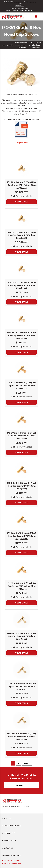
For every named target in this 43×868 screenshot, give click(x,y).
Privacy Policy (9, 841)
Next (27, 763)
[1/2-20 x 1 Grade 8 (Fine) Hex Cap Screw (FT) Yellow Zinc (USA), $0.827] (21, 169)
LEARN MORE (20, 6)
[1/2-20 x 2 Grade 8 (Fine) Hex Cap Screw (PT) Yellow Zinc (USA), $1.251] (21, 369)
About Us (7, 818)
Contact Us (22, 785)
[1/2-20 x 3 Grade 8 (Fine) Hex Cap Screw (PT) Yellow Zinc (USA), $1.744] (21, 570)
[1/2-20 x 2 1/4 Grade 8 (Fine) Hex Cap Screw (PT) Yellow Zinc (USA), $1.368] (21, 419)
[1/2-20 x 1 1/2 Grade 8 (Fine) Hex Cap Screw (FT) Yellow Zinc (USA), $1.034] (21, 269)
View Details (22, 202)
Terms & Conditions (12, 826)
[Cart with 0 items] (40, 16)
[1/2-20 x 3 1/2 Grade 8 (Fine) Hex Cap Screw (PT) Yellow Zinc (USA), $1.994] (21, 620)
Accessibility (8, 833)
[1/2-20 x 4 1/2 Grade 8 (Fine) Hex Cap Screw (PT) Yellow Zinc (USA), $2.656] (21, 720)
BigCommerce (16, 863)
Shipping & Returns (11, 855)
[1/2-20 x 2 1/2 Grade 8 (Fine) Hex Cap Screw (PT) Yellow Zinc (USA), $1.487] (21, 469)
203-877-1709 (23, 8)
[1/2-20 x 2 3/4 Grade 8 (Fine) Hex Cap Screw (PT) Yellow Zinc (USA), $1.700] (21, 520)
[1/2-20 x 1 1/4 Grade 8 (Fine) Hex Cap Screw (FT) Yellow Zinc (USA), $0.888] (21, 219)
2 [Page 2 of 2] (19, 763)
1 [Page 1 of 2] (13, 763)
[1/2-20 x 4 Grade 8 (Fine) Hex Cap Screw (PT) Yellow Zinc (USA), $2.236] (21, 670)
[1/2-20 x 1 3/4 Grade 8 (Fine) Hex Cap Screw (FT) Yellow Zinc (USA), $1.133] (21, 319)
